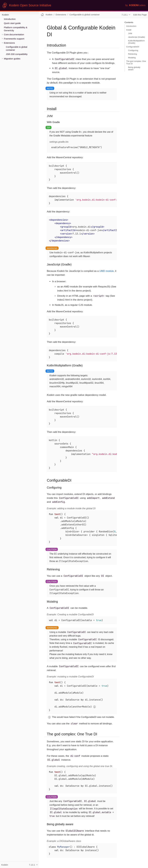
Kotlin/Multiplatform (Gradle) (137, 42)
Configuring (133, 50)
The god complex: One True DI (136, 62)
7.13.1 (125, 15)
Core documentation (14, 34)
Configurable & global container (84, 15)
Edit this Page (140, 15)
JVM (130, 33)
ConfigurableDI (133, 47)
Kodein (5, 15)
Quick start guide (12, 23)
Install (129, 30)
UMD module (106, 271)
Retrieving (133, 54)
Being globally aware (134, 68)
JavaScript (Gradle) (137, 37)
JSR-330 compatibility (17, 54)
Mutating (132, 58)
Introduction (10, 19)
